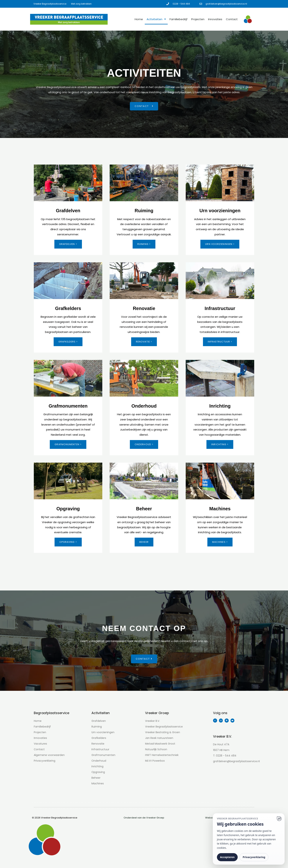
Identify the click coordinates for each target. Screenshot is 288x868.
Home (139, 19)
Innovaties (215, 19)
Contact (232, 19)
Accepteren (227, 857)
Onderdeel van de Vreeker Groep (144, 819)
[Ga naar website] (279, 819)
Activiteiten (156, 19)
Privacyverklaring (254, 857)
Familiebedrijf (179, 19)
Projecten (198, 19)
